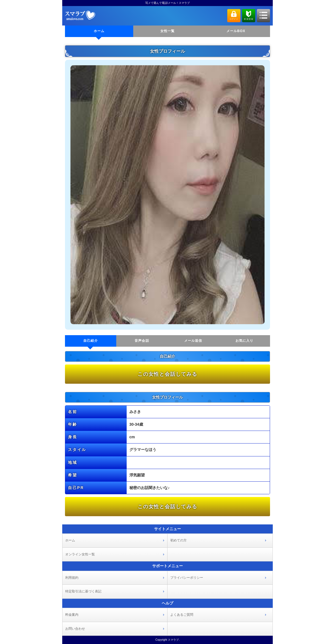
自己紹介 (91, 341)
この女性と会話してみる (167, 374)
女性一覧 (168, 31)
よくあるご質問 (182, 615)
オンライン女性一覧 (80, 554)
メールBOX (236, 31)
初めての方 (178, 540)
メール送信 (193, 341)
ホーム (99, 31)
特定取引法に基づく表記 (83, 591)
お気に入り (245, 341)
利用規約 (72, 578)
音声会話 (142, 341)
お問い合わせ (75, 629)
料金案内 (72, 615)
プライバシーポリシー (187, 578)
